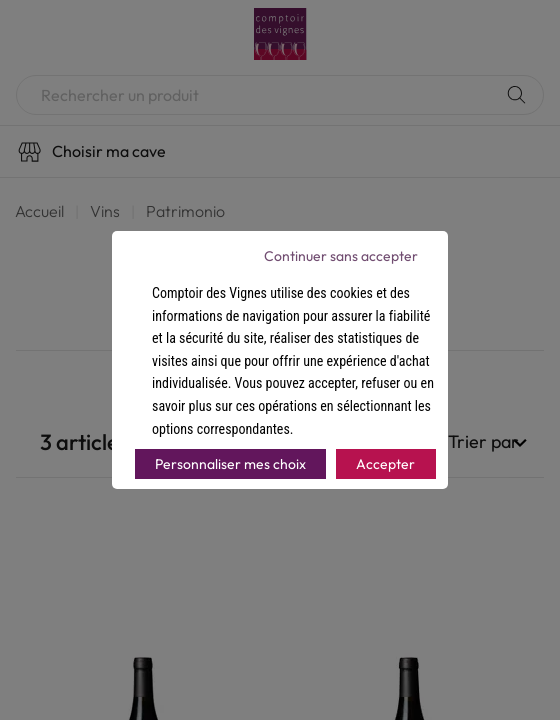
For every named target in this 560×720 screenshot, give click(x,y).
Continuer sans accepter (341, 256)
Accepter (385, 464)
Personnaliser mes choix (230, 464)
